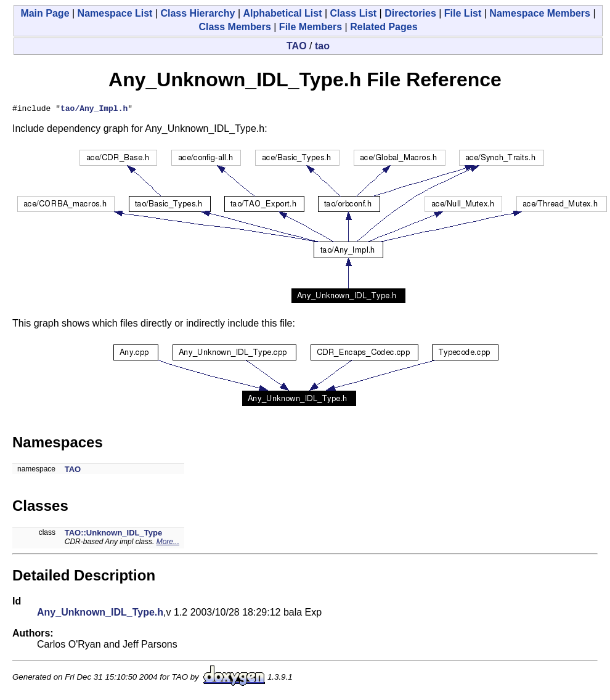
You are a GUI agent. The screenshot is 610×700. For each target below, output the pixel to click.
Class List (354, 13)
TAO (297, 46)
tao (322, 46)
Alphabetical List (282, 13)
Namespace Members (540, 13)
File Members (311, 27)
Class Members (234, 27)
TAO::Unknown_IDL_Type (113, 535)
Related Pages (384, 27)
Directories (410, 13)
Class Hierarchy (197, 13)
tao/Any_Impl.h (94, 110)
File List (463, 13)
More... (168, 543)
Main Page (45, 13)
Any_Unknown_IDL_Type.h (100, 614)
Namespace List (115, 13)
